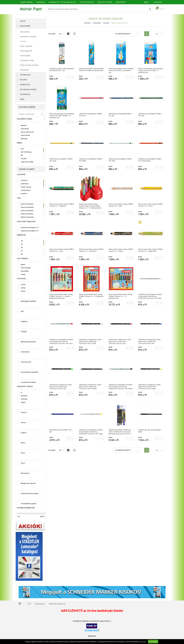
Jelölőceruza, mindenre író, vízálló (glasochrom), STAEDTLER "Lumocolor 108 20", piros (120, 341)
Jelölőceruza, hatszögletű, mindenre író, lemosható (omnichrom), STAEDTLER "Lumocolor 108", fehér (151, 296)
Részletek (143, 642)
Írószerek (26, 41)
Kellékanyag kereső (31, 89)
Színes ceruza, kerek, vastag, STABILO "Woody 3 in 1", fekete (121, 250)
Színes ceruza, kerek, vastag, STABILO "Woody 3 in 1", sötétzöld (62, 205)
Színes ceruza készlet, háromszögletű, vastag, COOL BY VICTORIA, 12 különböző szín (151, 70)
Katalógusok (41, 2)
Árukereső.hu (92, 635)
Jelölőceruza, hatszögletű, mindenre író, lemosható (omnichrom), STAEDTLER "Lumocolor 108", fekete (121, 387)
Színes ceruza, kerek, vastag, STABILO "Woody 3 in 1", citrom (151, 205)
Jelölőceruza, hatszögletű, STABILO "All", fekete (91, 160)
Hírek (25, 99)
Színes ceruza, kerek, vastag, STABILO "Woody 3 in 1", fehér (121, 205)
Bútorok (25, 80)
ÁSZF (29, 603)
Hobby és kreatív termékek (32, 65)
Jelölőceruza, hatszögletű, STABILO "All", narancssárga (150, 160)
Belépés (146, 2)
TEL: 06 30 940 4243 (87, 2)
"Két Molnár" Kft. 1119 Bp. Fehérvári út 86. (62, 2)
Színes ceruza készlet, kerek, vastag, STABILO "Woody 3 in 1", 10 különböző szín (121, 296)
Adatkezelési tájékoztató (57, 603)
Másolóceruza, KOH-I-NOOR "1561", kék (61, 431)
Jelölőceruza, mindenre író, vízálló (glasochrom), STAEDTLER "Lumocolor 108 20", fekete (91, 387)
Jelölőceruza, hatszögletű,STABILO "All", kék (121, 115)
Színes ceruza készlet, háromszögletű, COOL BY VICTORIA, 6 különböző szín (92, 69)
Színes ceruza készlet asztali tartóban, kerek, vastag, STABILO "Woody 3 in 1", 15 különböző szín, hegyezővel (91, 206)
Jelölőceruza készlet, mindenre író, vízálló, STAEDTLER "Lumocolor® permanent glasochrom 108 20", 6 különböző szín (120, 432)
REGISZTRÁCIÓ (121, 2)
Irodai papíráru (27, 32)
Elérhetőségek (40, 603)
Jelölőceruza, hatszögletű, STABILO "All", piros (91, 115)
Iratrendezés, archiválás (31, 36)
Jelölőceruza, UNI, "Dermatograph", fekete (150, 431)
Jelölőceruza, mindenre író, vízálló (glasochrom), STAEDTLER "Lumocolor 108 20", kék (150, 341)
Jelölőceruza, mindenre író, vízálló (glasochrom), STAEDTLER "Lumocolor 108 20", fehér (91, 341)
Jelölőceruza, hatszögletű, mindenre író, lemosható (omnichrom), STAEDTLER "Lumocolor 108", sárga (91, 432)
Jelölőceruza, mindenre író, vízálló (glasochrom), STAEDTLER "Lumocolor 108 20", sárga (150, 387)
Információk (158, 2)
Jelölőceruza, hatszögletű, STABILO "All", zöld (150, 115)
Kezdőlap (88, 23)
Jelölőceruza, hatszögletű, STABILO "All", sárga (62, 160)
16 (157, 34)
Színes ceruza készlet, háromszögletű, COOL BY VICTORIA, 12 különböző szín (122, 70)
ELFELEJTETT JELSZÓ (105, 2)
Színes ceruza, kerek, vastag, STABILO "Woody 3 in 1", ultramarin (92, 250)
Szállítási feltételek (27, 2)
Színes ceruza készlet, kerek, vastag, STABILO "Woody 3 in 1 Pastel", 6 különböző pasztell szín (62, 296)
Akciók (25, 21)
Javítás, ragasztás (29, 46)
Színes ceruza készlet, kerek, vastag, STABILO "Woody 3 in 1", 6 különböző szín (92, 296)
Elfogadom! (153, 642)
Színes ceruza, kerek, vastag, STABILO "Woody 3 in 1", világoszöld (151, 250)
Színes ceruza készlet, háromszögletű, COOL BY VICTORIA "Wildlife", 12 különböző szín (62, 116)
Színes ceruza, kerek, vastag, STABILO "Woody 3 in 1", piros (62, 250)
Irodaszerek (27, 26)
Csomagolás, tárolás (30, 60)
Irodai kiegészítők (29, 51)
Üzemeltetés (27, 85)
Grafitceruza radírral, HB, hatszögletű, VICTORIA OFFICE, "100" (62, 69)
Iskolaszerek (27, 70)
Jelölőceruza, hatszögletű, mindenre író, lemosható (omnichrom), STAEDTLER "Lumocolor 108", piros (62, 341)
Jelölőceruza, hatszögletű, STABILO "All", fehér (121, 160)
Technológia (27, 75)
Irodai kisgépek (28, 56)
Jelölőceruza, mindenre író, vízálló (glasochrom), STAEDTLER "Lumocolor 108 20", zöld (61, 387)
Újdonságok (28, 94)
